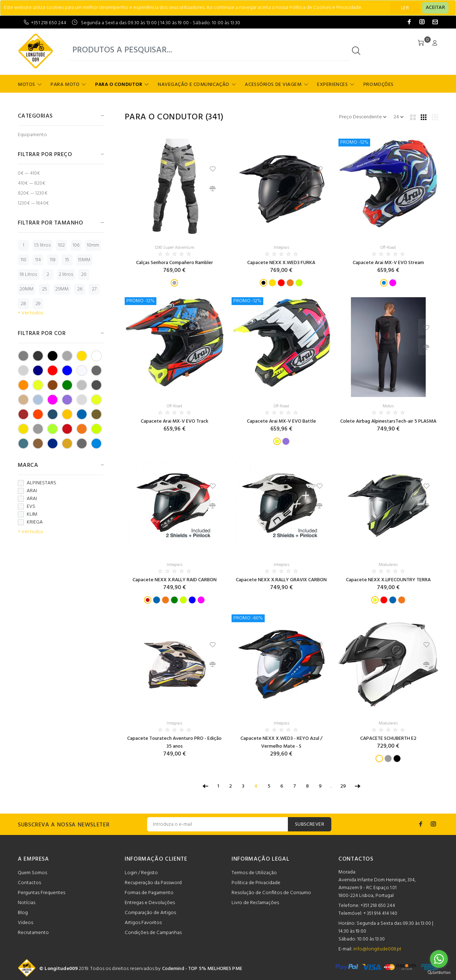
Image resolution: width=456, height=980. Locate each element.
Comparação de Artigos (150, 913)
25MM (62, 289)
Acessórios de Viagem (273, 85)
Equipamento (33, 135)
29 (38, 304)
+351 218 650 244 (49, 23)
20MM (27, 289)
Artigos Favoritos (143, 923)
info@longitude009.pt (377, 949)
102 (61, 245)
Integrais (281, 248)
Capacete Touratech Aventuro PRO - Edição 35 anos (174, 742)
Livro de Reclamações (255, 903)
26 (80, 289)
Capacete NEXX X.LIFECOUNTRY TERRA (388, 580)
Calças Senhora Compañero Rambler (175, 263)
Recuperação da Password (153, 883)
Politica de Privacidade (256, 883)
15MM (84, 260)
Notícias (27, 903)
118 (53, 260)
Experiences (332, 85)
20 (84, 275)
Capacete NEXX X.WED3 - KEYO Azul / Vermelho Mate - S (281, 742)
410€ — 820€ (32, 183)
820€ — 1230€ (33, 193)
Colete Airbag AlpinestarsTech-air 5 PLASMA (388, 421)
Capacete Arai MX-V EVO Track (175, 421)
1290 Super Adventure (174, 248)
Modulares (388, 565)
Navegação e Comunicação (194, 85)
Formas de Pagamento (149, 893)
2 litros (66, 275)
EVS (27, 507)
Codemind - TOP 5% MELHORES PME (202, 969)
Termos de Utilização (254, 873)
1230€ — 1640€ (33, 203)
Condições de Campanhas (153, 933)
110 (24, 260)
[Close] (435, 8)
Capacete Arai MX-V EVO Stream (388, 263)
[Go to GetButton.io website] (439, 973)
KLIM (28, 515)
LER (405, 8)
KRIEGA (30, 522)
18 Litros (28, 275)
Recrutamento (33, 933)
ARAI (27, 491)
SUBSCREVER (310, 824)
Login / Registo (141, 873)
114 (38, 260)
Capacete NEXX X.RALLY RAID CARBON (175, 580)
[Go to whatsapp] (439, 959)
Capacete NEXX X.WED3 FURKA (281, 263)
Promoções (379, 85)
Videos (25, 923)
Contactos (29, 883)
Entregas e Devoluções (150, 903)
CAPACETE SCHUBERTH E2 (388, 739)
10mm (93, 245)
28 (23, 304)
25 (45, 289)
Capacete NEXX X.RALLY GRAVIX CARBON (281, 580)
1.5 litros (42, 245)
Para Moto (65, 85)
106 (76, 245)
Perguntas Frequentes (42, 893)
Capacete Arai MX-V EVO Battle (281, 421)
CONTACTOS (356, 859)
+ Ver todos (30, 313)
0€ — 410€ (29, 173)
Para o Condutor (119, 85)
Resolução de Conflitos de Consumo (271, 893)
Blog (23, 913)
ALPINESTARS (37, 483)
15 (67, 260)
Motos (27, 85)
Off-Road (388, 248)
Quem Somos (32, 873)
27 (94, 289)
